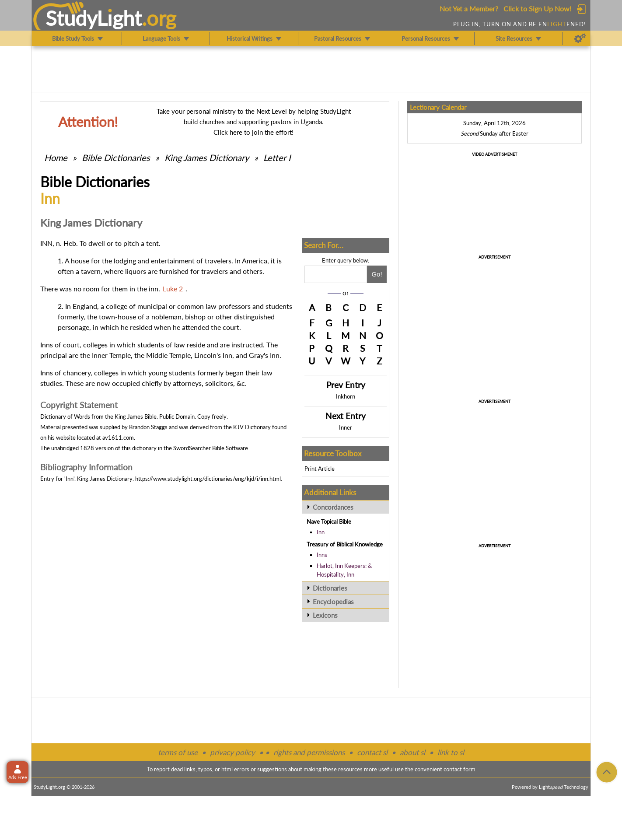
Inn (321, 532)
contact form (460, 769)
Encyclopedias (333, 602)
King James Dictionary (207, 157)
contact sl (372, 752)
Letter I (277, 157)
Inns (322, 555)
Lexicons (325, 615)
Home (56, 157)
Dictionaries (330, 588)
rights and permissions (309, 752)
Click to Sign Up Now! (537, 9)
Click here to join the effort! (253, 132)
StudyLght (94, 18)
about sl (412, 752)
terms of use (178, 752)
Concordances (333, 507)
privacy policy (232, 752)
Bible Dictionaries (116, 157)
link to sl (451, 752)
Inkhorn (346, 396)
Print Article (320, 469)
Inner (346, 427)
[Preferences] (580, 38)
